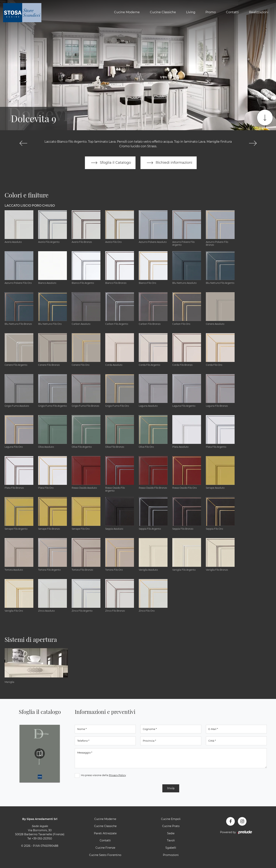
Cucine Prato (171, 826)
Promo (211, 12)
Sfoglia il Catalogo (110, 163)
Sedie (171, 833)
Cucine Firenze (105, 848)
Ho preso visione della (103, 775)
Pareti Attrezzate (105, 833)
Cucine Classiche (163, 12)
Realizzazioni (259, 12)
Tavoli (171, 841)
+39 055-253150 (42, 839)
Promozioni (171, 855)
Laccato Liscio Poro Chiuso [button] (30, 206)
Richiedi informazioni (169, 163)
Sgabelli (171, 848)
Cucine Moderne (127, 12)
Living (191, 12)
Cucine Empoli (171, 819)
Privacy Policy (117, 775)
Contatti (232, 12)
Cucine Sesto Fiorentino (105, 855)
